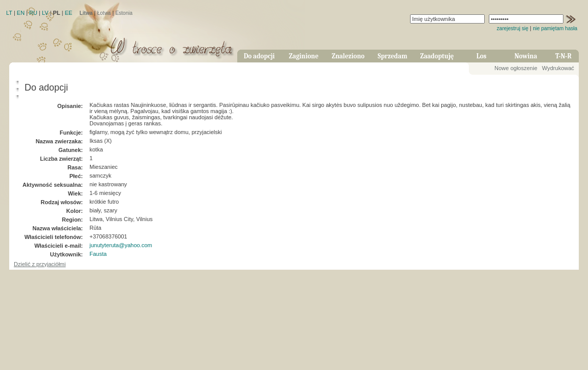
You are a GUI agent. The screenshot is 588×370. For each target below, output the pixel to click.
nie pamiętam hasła (555, 28)
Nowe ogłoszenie (516, 68)
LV (45, 13)
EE (69, 13)
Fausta (98, 254)
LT (9, 13)
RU (33, 13)
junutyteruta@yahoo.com (121, 245)
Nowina (526, 56)
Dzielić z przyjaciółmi (40, 264)
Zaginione (304, 56)
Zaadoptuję (437, 56)
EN (21, 13)
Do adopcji (259, 56)
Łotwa (104, 13)
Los (482, 56)
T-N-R (563, 56)
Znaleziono (348, 56)
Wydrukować (558, 68)
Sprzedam (393, 56)
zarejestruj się (513, 28)
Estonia (124, 13)
